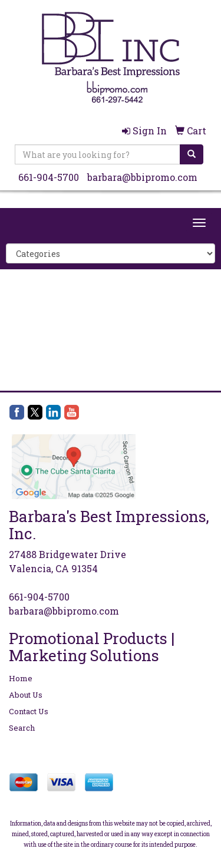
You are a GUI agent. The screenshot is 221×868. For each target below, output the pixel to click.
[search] (192, 154)
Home (21, 678)
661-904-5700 (49, 177)
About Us (26, 695)
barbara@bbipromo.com (142, 177)
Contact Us (29, 711)
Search (22, 728)
